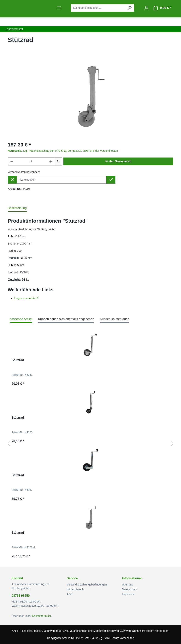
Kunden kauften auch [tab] (115, 319)
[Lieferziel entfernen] (12, 180)
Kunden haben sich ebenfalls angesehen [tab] (66, 319)
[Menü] (59, 8)
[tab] (17, 208)
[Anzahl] (31, 161)
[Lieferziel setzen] (111, 180)
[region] (90, 96)
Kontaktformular (42, 616)
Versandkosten (78, 631)
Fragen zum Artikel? (26, 298)
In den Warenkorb (118, 161)
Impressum (129, 594)
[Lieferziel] (62, 180)
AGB (70, 594)
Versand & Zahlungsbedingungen (87, 585)
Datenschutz (130, 589)
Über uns (128, 585)
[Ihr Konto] (146, 8)
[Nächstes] (172, 444)
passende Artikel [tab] (21, 319)
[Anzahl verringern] (12, 161)
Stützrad (18, 360)
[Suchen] (130, 8)
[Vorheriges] (9, 444)
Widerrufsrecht (76, 589)
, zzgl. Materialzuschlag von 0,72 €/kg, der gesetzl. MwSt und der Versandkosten (63, 151)
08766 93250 (21, 596)
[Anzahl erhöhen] (51, 161)
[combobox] (98, 8)
